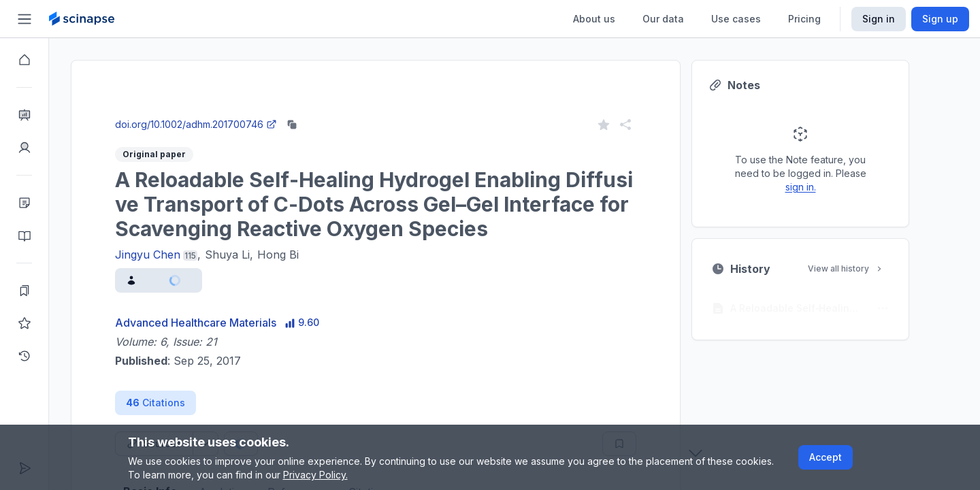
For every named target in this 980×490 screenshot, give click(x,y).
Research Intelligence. (237, 81)
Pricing (804, 19)
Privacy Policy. (315, 475)
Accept (826, 457)
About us (594, 19)
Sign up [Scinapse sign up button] (940, 19)
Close (202, 111)
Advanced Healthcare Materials (220, 323)
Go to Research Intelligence (315, 111)
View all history (870, 268)
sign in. (825, 187)
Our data (663, 19)
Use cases (736, 19)
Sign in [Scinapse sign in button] (879, 19)
